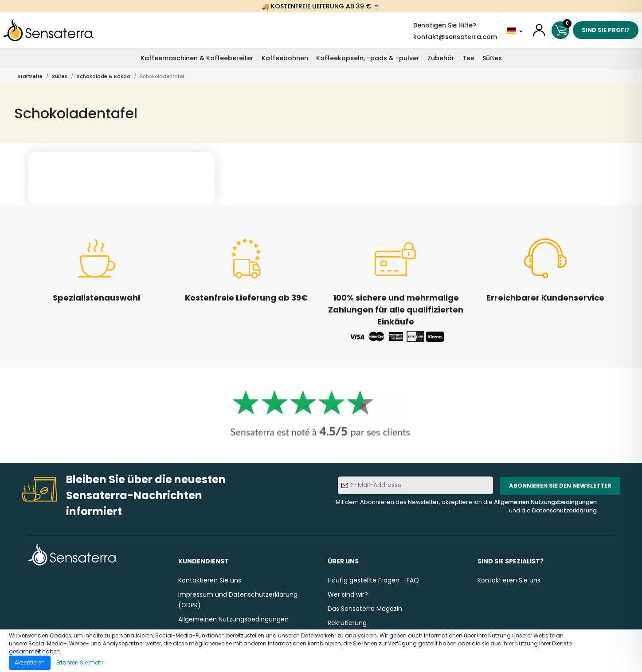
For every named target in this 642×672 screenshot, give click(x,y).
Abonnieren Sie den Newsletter (560, 486)
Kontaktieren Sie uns (210, 580)
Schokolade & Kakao (104, 76)
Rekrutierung (347, 623)
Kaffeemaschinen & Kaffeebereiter (197, 58)
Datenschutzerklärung (564, 510)
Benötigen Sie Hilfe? (445, 25)
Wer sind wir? (348, 594)
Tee (468, 58)
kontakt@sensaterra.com (455, 37)
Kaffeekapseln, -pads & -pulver (368, 58)
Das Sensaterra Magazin (365, 609)
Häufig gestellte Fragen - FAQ (373, 580)
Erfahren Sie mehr (80, 662)
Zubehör (441, 58)
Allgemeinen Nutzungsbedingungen (545, 502)
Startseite (30, 76)
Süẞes (492, 58)
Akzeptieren (30, 662)
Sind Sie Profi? (606, 30)
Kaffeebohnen (285, 58)
